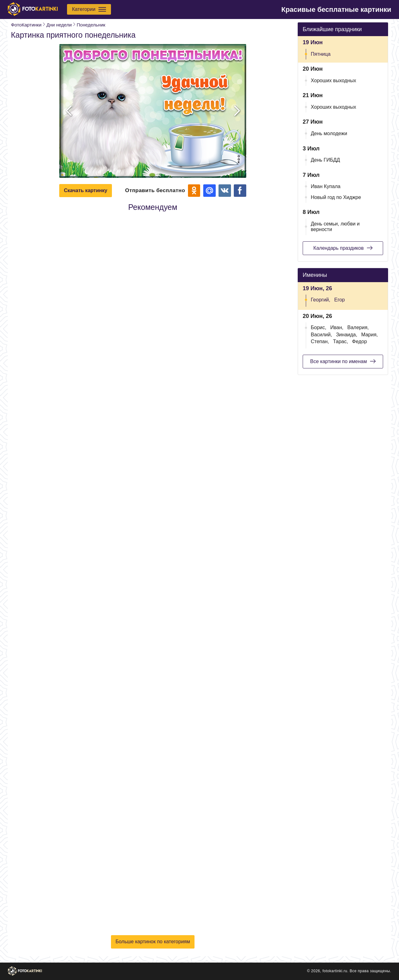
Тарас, (340, 341)
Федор (359, 341)
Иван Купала (326, 186)
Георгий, (320, 300)
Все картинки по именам (343, 361)
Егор (339, 300)
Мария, (370, 335)
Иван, (337, 327)
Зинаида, (347, 335)
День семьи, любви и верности (335, 227)
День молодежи (329, 133)
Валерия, (358, 327)
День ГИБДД (325, 160)
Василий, (321, 335)
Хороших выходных (333, 80)
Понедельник (91, 25)
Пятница (321, 54)
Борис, (319, 327)
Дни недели (59, 25)
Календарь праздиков (343, 248)
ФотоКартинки (26, 25)
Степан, (320, 341)
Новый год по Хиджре (336, 197)
